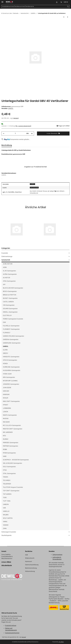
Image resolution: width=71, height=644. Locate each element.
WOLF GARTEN (8, 518)
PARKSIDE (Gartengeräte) (11, 443)
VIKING (5, 522)
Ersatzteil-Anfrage (11, 626)
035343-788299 (6, 562)
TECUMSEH (7, 480)
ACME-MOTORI (8, 264)
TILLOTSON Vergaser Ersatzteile (13, 487)
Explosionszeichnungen (12, 633)
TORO (5, 498)
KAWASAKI (6, 394)
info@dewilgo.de (7, 565)
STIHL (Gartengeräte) (9, 474)
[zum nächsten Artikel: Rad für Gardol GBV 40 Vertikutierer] (68, 17)
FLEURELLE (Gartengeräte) (11, 326)
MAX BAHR (6, 422)
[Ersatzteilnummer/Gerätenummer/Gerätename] (68, 7)
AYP (4, 285)
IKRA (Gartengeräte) (9, 377)
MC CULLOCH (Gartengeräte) (12, 425)
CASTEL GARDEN (8, 302)
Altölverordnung (30, 571)
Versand (16, 118)
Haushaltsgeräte (6, 535)
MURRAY (6, 439)
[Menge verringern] (4, 133)
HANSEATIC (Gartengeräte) (11, 357)
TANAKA (6, 477)
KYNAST (6, 405)
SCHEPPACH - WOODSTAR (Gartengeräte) (16, 460)
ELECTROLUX (7, 315)
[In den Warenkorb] (3, 22)
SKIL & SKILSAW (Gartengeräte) (12, 463)
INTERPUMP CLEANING (10, 381)
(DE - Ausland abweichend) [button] (23, 126)
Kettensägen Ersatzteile (9, 532)
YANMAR (6, 525)
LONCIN (5, 412)
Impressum (29, 561)
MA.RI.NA (6, 419)
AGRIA (5, 267)
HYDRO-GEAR (7, 374)
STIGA (5, 470)
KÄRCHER (6, 391)
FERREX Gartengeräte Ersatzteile (13, 319)
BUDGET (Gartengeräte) (10, 298)
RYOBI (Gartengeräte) (9, 453)
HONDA (5, 364)
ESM (4, 322)
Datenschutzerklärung (32, 565)
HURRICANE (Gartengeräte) (11, 367)
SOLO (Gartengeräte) (9, 467)
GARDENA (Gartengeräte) (11, 340)
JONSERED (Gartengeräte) (11, 384)
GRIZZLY (6, 353)
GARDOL (32, 184)
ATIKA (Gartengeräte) (9, 281)
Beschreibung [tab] (7, 145)
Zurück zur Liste (7, 13)
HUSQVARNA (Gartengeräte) (12, 370)
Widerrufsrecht (30, 558)
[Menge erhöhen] (32, 133)
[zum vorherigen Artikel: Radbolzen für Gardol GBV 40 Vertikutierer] (64, 17)
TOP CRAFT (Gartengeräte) (11, 491)
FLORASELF (7, 333)
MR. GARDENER (8, 432)
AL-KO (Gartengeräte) (9, 271)
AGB (26, 555)
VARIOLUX (6, 511)
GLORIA (5, 350)
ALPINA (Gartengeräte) (10, 274)
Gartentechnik (34, 187)
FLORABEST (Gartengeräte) (11, 329)
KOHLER (6, 398)
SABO (5, 456)
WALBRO (6, 515)
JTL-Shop (61, 642)
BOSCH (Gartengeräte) (10, 291)
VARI (4, 508)
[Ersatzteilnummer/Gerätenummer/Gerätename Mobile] (34, 7)
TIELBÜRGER (7, 484)
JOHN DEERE (7, 388)
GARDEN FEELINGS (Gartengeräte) (13, 336)
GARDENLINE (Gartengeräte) (12, 343)
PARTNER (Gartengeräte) (10, 446)
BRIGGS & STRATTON (10, 295)
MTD (4, 436)
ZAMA (5, 528)
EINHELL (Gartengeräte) (10, 312)
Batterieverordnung (31, 568)
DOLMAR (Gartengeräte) (10, 309)
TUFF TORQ (7, 501)
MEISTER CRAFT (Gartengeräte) (13, 429)
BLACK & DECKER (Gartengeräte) (13, 288)
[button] (57, 2)
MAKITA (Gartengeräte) (10, 415)
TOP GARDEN (7, 494)
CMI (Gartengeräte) (9, 305)
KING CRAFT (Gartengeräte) (11, 401)
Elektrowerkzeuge (7, 256)
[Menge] (15, 133)
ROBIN (5, 449)
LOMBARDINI (7, 408)
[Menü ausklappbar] (2, 1)
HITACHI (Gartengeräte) (10, 360)
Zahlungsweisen (57, 555)
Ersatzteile (5, 253)
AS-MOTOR (6, 278)
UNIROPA (6, 504)
